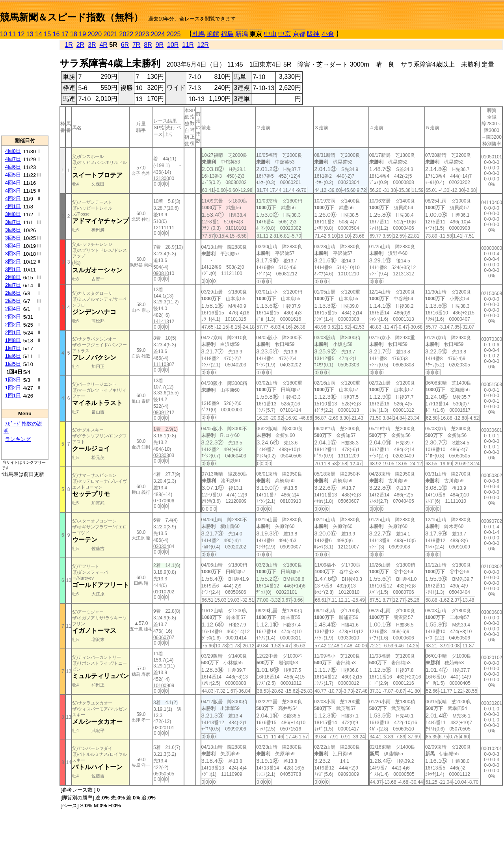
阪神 (313, 34)
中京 (285, 34)
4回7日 (13, 159)
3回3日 (13, 254)
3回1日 (13, 269)
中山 (270, 34)
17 (65, 34)
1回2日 (13, 388)
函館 (213, 34)
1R (69, 45)
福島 (227, 34)
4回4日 (13, 183)
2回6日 (13, 293)
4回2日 (13, 198)
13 (30, 34)
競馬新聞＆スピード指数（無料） (72, 17)
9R (160, 45)
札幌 (199, 34)
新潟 (242, 34)
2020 (95, 34)
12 (21, 34)
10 (4, 34)
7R (136, 45)
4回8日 (13, 151)
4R (103, 45)
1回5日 (13, 364)
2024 (158, 34)
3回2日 (13, 261)
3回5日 (13, 238)
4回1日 (13, 206)
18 (74, 34)
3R (92, 45)
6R (125, 45)
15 (47, 34)
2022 (126, 34)
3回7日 (13, 222)
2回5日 (13, 301)
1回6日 (13, 356)
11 (12, 34)
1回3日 (13, 380)
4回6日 (13, 167)
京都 (299, 34)
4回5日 (13, 175)
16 (56, 34)
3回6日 (13, 230)
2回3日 (13, 317)
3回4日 (13, 246)
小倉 (328, 34)
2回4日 (13, 309)
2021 (111, 34)
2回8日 (13, 277)
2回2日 (13, 324)
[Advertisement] (25, 87)
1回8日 (13, 340)
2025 (174, 34)
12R (203, 45)
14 (39, 34)
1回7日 (13, 348)
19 (82, 34)
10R (173, 45)
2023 (142, 34)
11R (188, 45)
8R (148, 45)
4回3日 (13, 191)
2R (80, 45)
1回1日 (13, 395)
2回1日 (13, 332)
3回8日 (13, 214)
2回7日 (13, 285)
